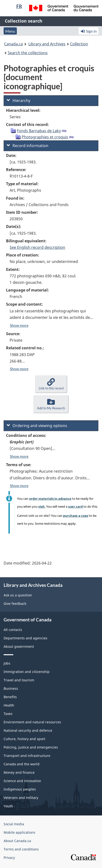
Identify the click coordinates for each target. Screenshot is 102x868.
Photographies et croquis (45, 137)
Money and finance (19, 772)
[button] (51, 384)
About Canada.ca (17, 841)
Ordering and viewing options (37, 426)
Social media (14, 824)
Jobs (7, 663)
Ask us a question (18, 595)
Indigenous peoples (20, 789)
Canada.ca (13, 44)
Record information (28, 146)
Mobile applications (19, 832)
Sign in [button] (89, 31)
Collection (79, 44)
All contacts (13, 630)
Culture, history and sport (24, 739)
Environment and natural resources (32, 722)
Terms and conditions (21, 849)
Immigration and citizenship (27, 672)
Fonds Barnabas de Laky (39, 131)
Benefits (10, 697)
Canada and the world (22, 764)
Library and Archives (47, 44)
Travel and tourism (19, 680)
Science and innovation (22, 781)
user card (75, 506)
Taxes (8, 714)
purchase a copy (76, 516)
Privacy (9, 858)
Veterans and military (21, 798)
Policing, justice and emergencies (31, 747)
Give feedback (15, 603)
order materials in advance (50, 499)
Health (9, 705)
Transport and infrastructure (27, 756)
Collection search (24, 21)
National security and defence (28, 730)
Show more (19, 325)
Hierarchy (19, 101)
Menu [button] (10, 31)
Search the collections (28, 53)
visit (41, 506)
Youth (8, 806)
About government (19, 646)
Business (11, 688)
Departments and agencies (25, 638)
